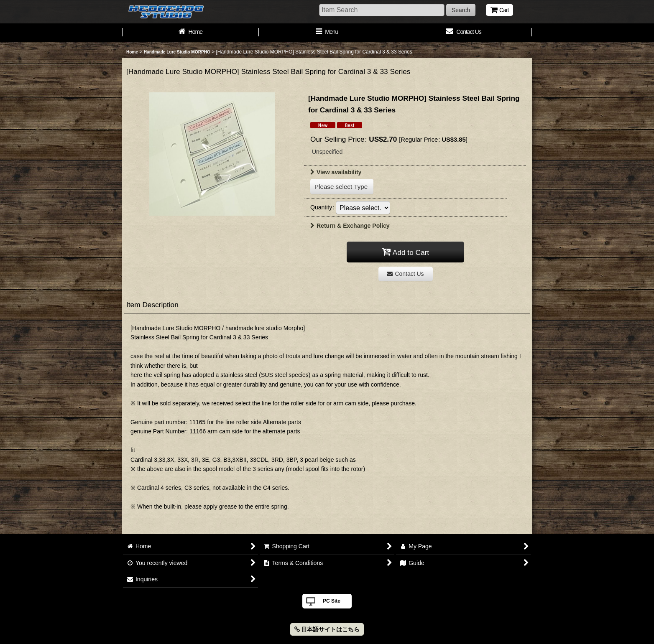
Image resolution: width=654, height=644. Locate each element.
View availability (336, 172)
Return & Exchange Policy (350, 226)
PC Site (332, 601)
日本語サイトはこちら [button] (327, 629)
